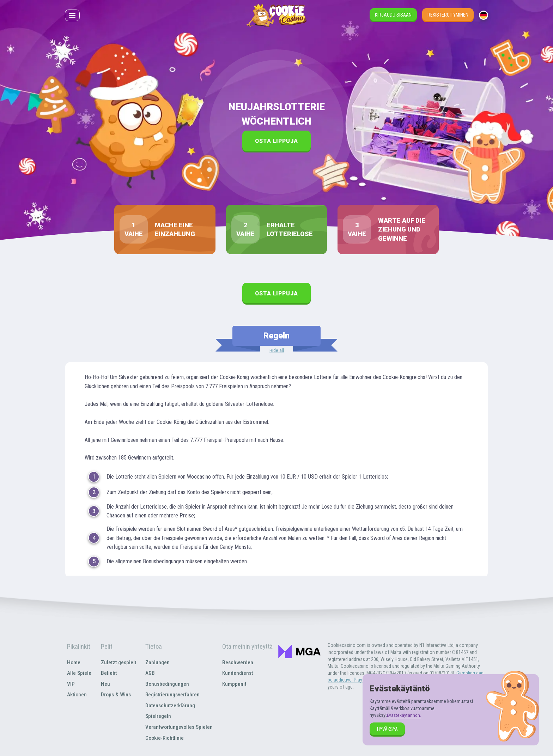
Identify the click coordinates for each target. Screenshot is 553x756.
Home (73, 663)
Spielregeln (158, 716)
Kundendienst (239, 674)
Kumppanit (235, 684)
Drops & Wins (115, 695)
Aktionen (77, 695)
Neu (104, 684)
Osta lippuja (277, 141)
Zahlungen (157, 663)
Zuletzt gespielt (118, 663)
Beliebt (107, 674)
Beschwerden (239, 663)
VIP (70, 684)
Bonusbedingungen (167, 684)
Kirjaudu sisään (393, 17)
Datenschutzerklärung (171, 706)
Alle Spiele (79, 674)
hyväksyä (387, 729)
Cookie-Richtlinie (165, 738)
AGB (150, 674)
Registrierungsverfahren (174, 695)
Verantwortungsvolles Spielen (180, 727)
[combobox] (484, 17)
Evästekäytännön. (405, 715)
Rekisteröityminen (448, 17)
